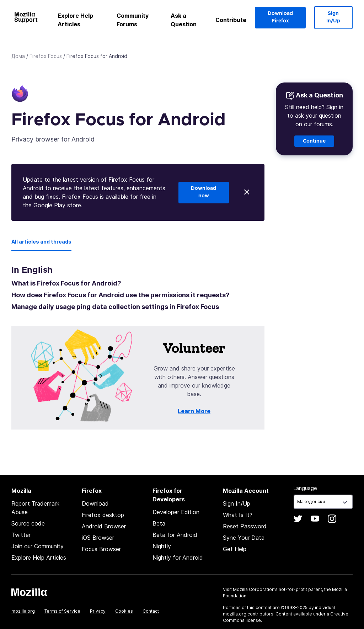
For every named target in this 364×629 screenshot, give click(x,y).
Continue (314, 141)
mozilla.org (23, 611)
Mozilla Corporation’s (255, 589)
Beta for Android (175, 535)
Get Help (235, 549)
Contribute (231, 20)
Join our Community (38, 546)
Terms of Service (62, 611)
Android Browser (104, 526)
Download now (204, 192)
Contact (151, 611)
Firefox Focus (46, 56)
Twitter (21, 535)
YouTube (315, 519)
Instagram (332, 519)
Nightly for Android (178, 558)
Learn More (194, 411)
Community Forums (133, 20)
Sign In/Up (333, 17)
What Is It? (238, 515)
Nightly (162, 546)
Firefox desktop (103, 515)
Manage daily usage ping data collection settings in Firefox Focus (115, 307)
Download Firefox (280, 17)
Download (95, 503)
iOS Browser (98, 538)
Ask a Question (184, 20)
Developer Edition (176, 512)
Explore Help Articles (75, 20)
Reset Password (245, 526)
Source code (28, 523)
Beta (159, 523)
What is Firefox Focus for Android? (66, 283)
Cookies (124, 611)
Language (305, 488)
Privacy (98, 611)
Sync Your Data (244, 538)
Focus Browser (101, 549)
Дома (18, 56)
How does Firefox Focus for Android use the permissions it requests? (121, 295)
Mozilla (29, 592)
